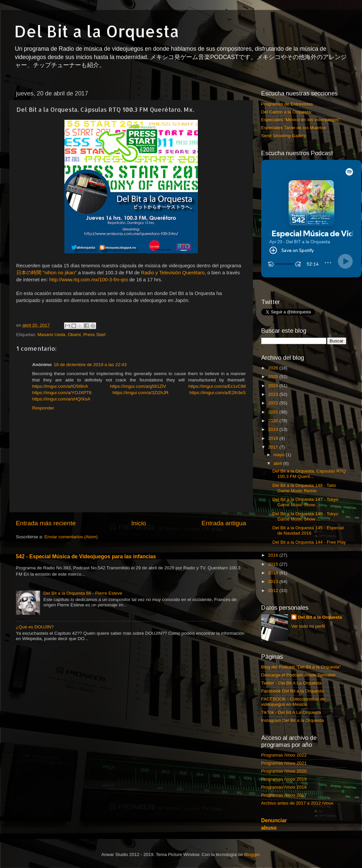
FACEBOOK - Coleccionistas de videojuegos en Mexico (293, 702)
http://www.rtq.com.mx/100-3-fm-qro (89, 280)
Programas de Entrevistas (287, 104)
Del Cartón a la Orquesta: (287, 112)
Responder (43, 408)
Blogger (252, 854)
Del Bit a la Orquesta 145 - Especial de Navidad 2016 (308, 530)
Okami (74, 335)
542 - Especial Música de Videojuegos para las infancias (86, 556)
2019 (274, 429)
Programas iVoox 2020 (284, 771)
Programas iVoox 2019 (284, 779)
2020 (274, 421)
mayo (280, 455)
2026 (274, 368)
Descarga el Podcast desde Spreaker (299, 675)
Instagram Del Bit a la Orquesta (293, 720)
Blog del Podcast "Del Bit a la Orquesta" (301, 667)
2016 (274, 555)
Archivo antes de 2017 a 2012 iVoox (297, 803)
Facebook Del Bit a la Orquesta (293, 691)
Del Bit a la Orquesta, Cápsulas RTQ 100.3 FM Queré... (309, 474)
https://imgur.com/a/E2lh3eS (218, 393)
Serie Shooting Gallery (284, 136)
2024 (274, 386)
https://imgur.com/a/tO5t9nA (60, 386)
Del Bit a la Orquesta (97, 31)
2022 (274, 403)
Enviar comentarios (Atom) (71, 537)
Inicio (139, 523)
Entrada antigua (224, 523)
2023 (274, 394)
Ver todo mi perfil (308, 626)
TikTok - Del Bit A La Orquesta (291, 712)
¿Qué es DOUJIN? (35, 627)
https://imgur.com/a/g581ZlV (138, 386)
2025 (274, 377)
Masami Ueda (51, 335)
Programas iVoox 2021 (284, 763)
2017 (274, 447)
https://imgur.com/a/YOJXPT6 (62, 393)
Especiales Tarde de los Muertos (294, 128)
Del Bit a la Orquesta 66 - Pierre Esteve (83, 593)
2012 (274, 591)
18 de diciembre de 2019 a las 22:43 (90, 365)
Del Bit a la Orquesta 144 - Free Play (309, 542)
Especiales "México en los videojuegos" (301, 120)
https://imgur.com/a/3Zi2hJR (140, 393)
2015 (274, 564)
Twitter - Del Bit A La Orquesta (291, 683)
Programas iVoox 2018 (284, 787)
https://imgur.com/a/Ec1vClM (217, 386)
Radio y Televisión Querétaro (173, 273)
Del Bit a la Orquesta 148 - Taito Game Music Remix (304, 488)
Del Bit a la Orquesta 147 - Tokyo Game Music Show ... (305, 502)
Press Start (95, 335)
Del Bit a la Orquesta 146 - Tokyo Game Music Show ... (305, 516)
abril (278, 463)
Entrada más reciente (46, 523)
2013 (274, 582)
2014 (274, 573)
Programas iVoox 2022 (284, 755)
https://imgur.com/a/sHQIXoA (61, 399)
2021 (274, 412)
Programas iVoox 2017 (284, 795)
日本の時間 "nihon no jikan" (47, 273)
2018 (274, 438)
